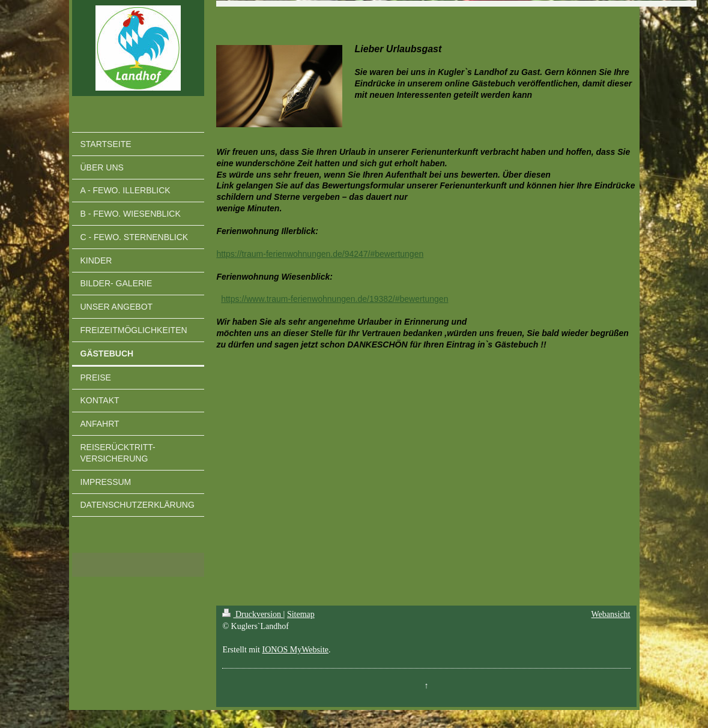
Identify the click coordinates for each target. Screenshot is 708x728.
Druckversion (253, 614)
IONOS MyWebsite (295, 650)
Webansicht (611, 614)
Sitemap (301, 614)
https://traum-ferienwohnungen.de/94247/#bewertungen (320, 254)
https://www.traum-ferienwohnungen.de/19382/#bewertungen (334, 299)
